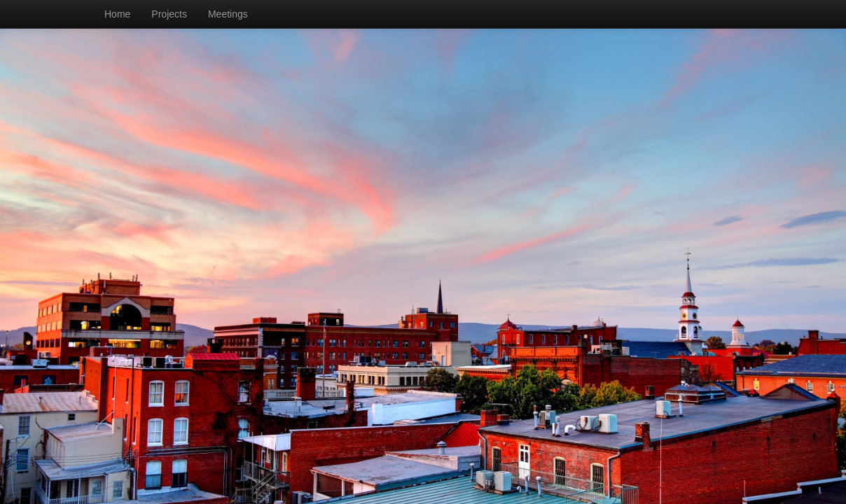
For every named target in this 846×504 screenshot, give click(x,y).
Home (117, 14)
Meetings (228, 14)
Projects (169, 14)
